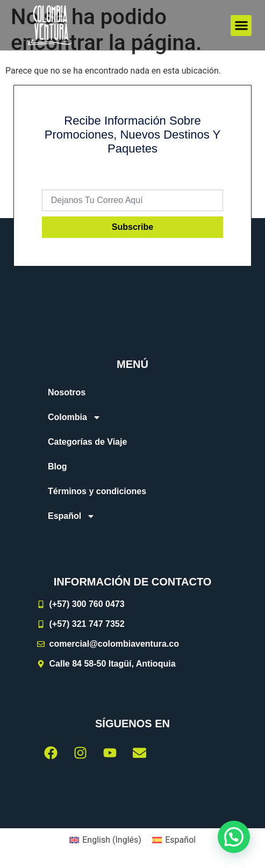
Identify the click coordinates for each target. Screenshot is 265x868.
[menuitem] (132, 516)
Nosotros (67, 392)
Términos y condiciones (97, 491)
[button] (241, 26)
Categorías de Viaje (87, 442)
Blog (58, 466)
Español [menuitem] (180, 840)
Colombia (74, 417)
